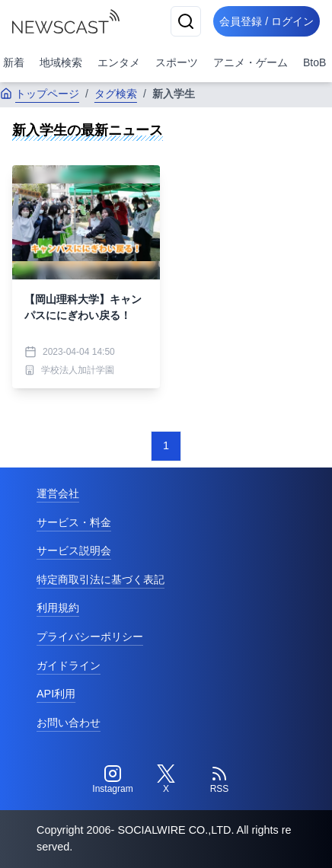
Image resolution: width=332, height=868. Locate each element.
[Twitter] (166, 780)
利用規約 (58, 608)
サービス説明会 (74, 550)
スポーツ (177, 62)
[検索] (186, 21)
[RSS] (219, 780)
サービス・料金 (74, 522)
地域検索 (61, 62)
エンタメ (119, 62)
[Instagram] (113, 780)
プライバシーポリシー (90, 637)
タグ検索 (116, 94)
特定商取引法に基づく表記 (101, 579)
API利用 (56, 694)
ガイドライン (69, 665)
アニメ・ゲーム (251, 62)
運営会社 (58, 493)
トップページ (40, 94)
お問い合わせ (69, 723)
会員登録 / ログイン (267, 21)
